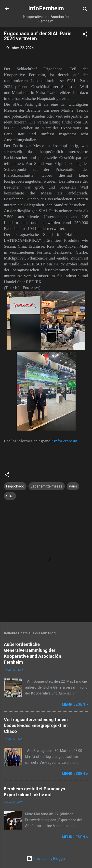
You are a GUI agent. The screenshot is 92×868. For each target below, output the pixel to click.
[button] (85, 35)
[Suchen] (85, 10)
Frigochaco (15, 486)
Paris (73, 486)
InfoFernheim (46, 8)
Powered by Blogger (46, 859)
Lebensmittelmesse (47, 486)
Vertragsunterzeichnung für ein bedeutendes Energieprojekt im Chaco (36, 725)
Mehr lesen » (75, 704)
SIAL (10, 496)
